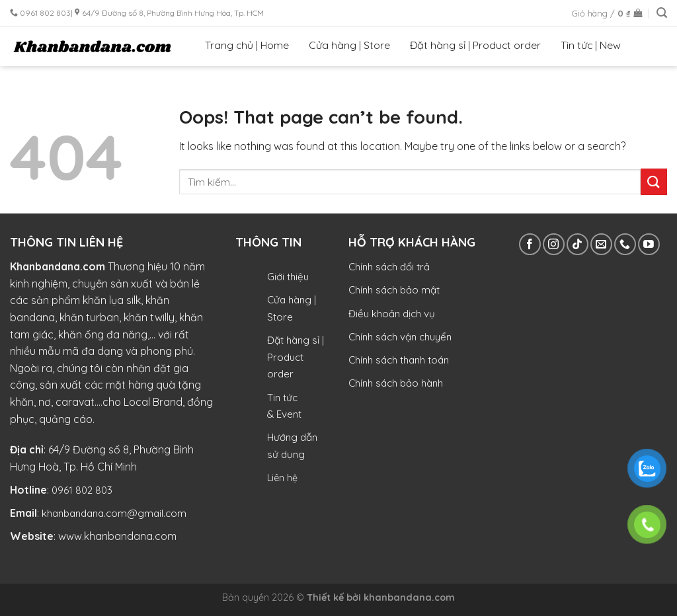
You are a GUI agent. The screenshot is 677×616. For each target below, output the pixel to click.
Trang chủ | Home (247, 45)
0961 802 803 (82, 490)
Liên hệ (282, 478)
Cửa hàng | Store (349, 45)
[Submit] (654, 181)
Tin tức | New (591, 45)
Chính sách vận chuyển (400, 337)
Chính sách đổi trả (389, 267)
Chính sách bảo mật (394, 290)
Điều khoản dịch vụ (392, 314)
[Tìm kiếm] (662, 13)
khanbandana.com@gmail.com (114, 513)
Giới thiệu (288, 277)
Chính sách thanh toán (399, 360)
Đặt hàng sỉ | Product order (475, 45)
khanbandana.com (409, 597)
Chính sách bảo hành (396, 383)
